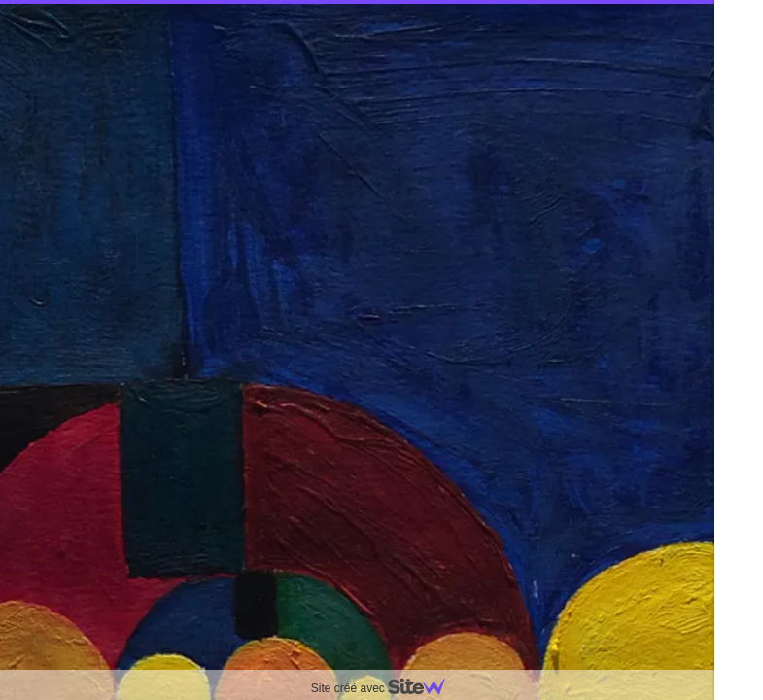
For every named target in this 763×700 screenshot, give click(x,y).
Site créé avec (386, 688)
